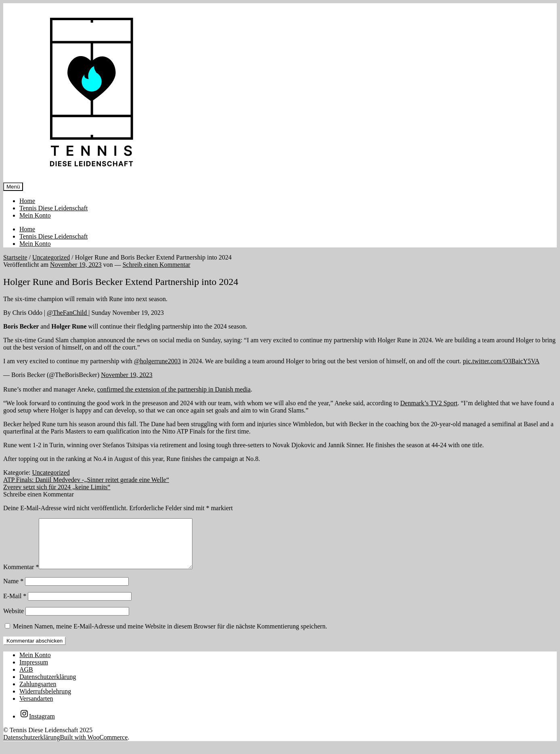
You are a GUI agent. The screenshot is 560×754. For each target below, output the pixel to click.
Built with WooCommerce (94, 747)
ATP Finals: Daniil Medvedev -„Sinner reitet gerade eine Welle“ (86, 480)
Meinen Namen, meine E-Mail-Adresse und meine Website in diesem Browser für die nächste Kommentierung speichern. (170, 636)
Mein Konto (35, 215)
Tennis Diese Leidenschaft (53, 208)
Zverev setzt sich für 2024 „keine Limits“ (57, 487)
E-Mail (15, 606)
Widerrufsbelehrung (45, 701)
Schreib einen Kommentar (157, 265)
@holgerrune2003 (157, 361)
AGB (26, 679)
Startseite (15, 257)
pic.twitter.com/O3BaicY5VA (501, 361)
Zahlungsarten (38, 694)
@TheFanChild (68, 313)
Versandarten (36, 708)
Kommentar (21, 577)
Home (27, 201)
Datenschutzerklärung (48, 686)
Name (13, 591)
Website (14, 621)
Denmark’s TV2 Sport (429, 403)
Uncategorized (51, 257)
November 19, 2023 (127, 375)
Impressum (34, 672)
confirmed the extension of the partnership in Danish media (174, 389)
